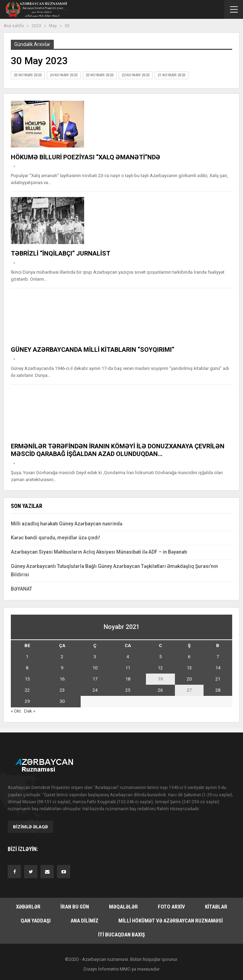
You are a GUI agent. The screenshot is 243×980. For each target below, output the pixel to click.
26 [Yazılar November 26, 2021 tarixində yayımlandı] (160, 690)
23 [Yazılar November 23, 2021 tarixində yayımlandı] (62, 690)
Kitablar (216, 907)
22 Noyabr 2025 (136, 75)
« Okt (16, 711)
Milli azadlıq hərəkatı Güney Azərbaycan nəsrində (67, 524)
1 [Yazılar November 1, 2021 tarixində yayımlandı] (27, 657)
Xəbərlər (28, 907)
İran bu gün (75, 907)
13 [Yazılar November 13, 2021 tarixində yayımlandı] (189, 668)
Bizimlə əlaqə (30, 827)
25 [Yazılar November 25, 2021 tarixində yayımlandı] (128, 690)
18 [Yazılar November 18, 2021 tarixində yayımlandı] (128, 679)
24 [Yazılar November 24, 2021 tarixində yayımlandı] (95, 690)
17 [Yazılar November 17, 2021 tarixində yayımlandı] (95, 679)
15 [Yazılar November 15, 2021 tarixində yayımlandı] (27, 679)
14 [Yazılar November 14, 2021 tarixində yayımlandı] (218, 668)
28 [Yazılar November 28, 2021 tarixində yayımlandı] (218, 690)
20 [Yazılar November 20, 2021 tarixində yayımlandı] (189, 679)
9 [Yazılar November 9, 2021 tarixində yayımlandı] (62, 668)
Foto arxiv (171, 907)
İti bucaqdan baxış (121, 935)
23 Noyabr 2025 (100, 75)
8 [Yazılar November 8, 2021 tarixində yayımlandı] (27, 668)
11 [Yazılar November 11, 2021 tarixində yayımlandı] (128, 668)
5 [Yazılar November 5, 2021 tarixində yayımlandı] (160, 657)
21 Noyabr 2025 (172, 75)
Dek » (30, 711)
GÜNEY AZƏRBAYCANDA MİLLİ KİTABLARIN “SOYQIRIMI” (93, 350)
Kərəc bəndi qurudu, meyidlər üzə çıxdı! (56, 538)
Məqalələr (123, 907)
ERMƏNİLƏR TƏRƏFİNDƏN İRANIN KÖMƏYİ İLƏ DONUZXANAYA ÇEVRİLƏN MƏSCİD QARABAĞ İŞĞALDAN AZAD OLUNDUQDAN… (118, 450)
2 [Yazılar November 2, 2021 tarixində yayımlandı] (62, 657)
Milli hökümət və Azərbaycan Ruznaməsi (171, 921)
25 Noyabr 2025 (28, 75)
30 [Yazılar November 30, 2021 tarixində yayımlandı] (62, 701)
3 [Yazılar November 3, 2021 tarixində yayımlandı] (95, 657)
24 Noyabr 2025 (64, 75)
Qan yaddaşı (36, 921)
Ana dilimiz (84, 921)
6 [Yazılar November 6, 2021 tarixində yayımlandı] (189, 657)
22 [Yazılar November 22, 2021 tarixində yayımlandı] (27, 690)
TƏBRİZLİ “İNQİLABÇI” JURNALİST (61, 253)
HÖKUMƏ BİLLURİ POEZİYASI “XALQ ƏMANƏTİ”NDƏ (86, 157)
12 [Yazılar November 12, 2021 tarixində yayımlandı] (160, 668)
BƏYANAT (21, 589)
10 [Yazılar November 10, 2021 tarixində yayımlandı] (95, 668)
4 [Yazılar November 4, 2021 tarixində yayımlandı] (128, 657)
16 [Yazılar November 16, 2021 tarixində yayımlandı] (62, 679)
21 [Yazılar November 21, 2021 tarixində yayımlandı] (218, 679)
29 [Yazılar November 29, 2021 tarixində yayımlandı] (27, 701)
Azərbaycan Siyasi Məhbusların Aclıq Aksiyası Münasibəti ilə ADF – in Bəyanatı (99, 552)
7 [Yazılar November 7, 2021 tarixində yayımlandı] (218, 657)
